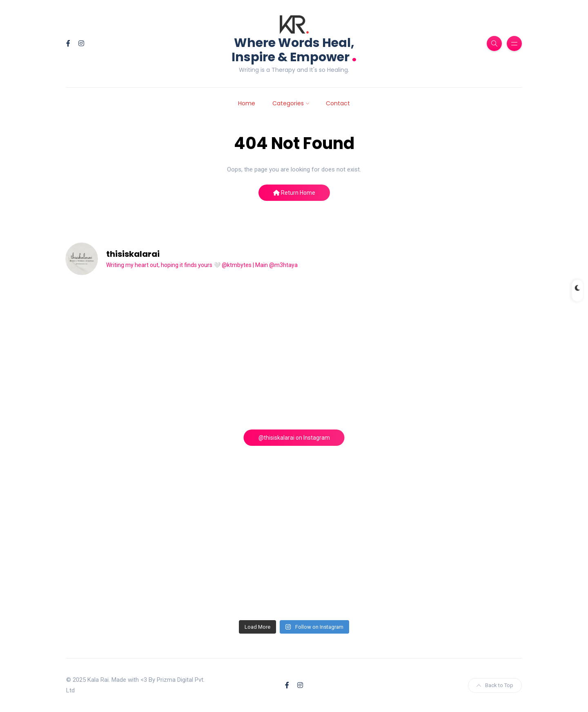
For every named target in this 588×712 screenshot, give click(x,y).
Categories (288, 103)
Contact (338, 103)
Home (247, 103)
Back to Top (495, 685)
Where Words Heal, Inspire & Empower (294, 50)
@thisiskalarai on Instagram (294, 438)
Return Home (294, 193)
